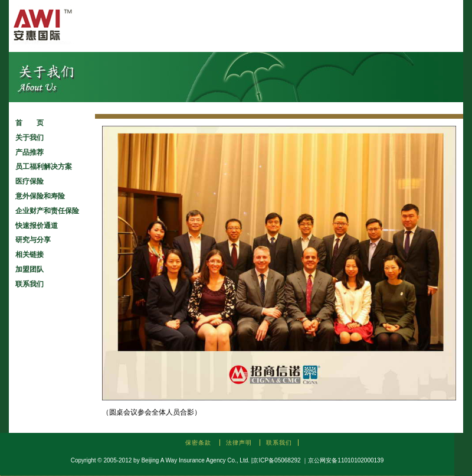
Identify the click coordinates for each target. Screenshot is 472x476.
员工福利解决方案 (44, 167)
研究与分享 (33, 240)
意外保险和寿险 (40, 196)
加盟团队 (29, 269)
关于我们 (29, 138)
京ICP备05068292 (276, 460)
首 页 (29, 123)
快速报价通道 (37, 226)
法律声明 (239, 443)
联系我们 (29, 284)
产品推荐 (29, 152)
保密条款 (198, 443)
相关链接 (29, 255)
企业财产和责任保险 (47, 211)
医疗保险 (29, 181)
